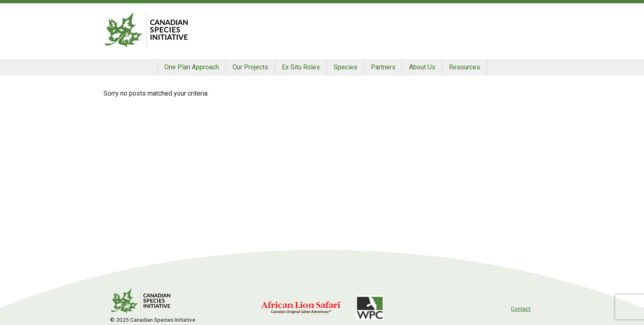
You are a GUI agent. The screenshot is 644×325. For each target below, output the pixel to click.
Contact (521, 309)
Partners (383, 67)
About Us (422, 67)
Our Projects (250, 67)
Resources (465, 67)
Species (345, 67)
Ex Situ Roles (301, 67)
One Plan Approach (192, 67)
